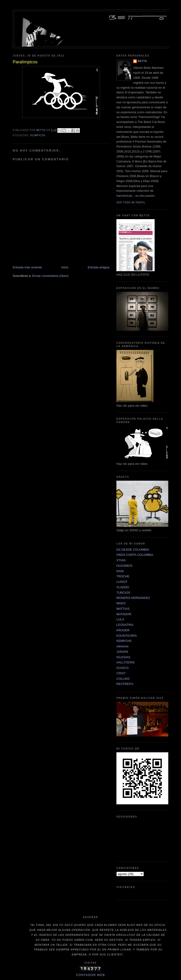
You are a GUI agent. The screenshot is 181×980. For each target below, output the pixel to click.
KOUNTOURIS (127, 636)
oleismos (122, 646)
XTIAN (121, 560)
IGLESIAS (123, 657)
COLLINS (123, 679)
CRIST (121, 673)
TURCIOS (123, 593)
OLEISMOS (124, 566)
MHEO (121, 603)
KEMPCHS (124, 641)
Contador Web (90, 975)
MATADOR (124, 614)
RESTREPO (125, 684)
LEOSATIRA (125, 625)
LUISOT (122, 582)
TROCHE (123, 576)
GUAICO (122, 668)
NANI (120, 571)
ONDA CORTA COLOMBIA (135, 555)
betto (142, 61)
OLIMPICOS (38, 135)
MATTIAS (123, 609)
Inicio (65, 267)
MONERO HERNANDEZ (133, 598)
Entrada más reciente (27, 267)
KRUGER (123, 630)
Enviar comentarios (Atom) (50, 276)
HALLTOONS (126, 662)
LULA (120, 619)
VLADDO (123, 587)
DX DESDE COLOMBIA (133, 550)
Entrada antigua (99, 267)
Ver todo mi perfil (131, 203)
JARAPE (122, 652)
